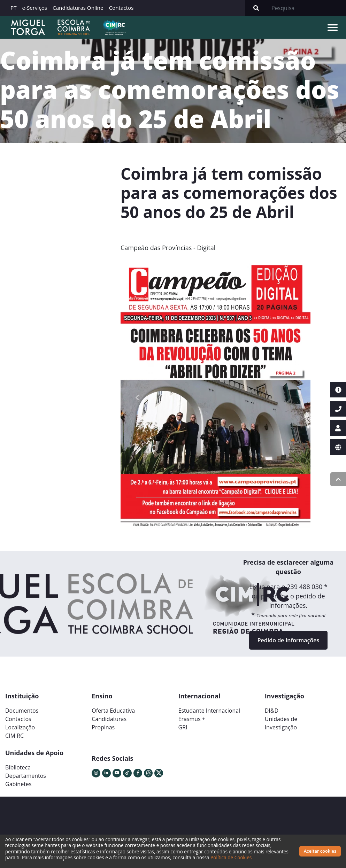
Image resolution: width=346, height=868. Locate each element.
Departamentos (26, 776)
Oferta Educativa (113, 711)
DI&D (272, 711)
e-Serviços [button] (35, 8)
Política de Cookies (231, 857)
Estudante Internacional (209, 711)
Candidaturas (109, 719)
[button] (137, 397)
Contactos (121, 8)
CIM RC (14, 736)
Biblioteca (18, 767)
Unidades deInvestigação (281, 723)
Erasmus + (192, 719)
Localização (20, 727)
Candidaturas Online (78, 8)
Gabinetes (18, 784)
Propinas (103, 727)
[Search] (307, 8)
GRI (183, 727)
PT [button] (14, 8)
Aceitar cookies (320, 851)
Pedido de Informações (288, 640)
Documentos (22, 711)
